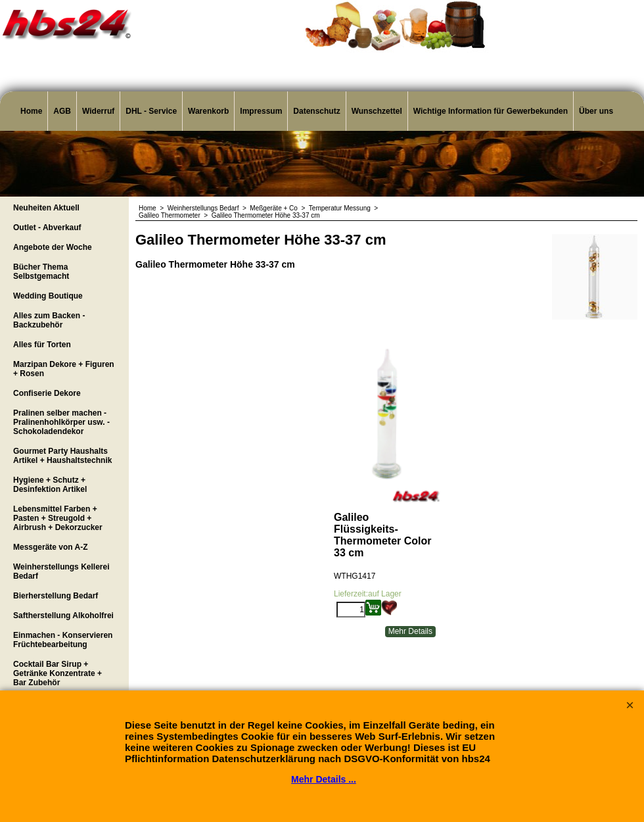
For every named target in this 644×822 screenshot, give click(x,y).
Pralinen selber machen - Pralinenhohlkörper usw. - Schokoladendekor (61, 422)
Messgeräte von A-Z (51, 547)
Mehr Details (410, 631)
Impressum (261, 111)
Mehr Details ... (324, 779)
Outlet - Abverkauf (47, 228)
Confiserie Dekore (47, 393)
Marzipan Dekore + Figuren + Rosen (64, 369)
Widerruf (98, 111)
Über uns (596, 111)
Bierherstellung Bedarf (56, 596)
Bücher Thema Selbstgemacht (41, 272)
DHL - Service (151, 111)
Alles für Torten (42, 345)
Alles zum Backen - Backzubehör (49, 320)
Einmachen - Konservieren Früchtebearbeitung (63, 640)
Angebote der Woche (53, 247)
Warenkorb (208, 111)
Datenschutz (316, 111)
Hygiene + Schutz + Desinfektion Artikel (50, 485)
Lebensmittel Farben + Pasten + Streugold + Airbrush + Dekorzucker (58, 518)
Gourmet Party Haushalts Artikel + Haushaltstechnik (62, 456)
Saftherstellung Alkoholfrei (63, 616)
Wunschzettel (377, 111)
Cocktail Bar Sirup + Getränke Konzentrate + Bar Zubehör (57, 673)
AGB (62, 111)
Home (31, 111)
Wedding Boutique (48, 296)
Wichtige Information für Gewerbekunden (491, 111)
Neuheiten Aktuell (46, 208)
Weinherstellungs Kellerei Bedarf (61, 571)
